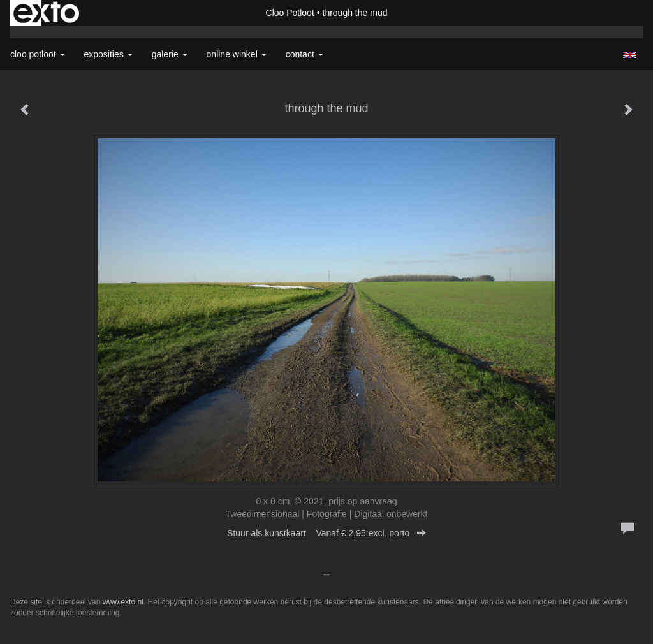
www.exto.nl (123, 602)
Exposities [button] (108, 54)
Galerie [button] (170, 54)
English (630, 55)
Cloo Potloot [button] (38, 54)
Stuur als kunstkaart (326, 533)
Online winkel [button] (237, 54)
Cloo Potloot (290, 13)
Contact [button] (304, 54)
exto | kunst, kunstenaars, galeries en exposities (46, 13)
